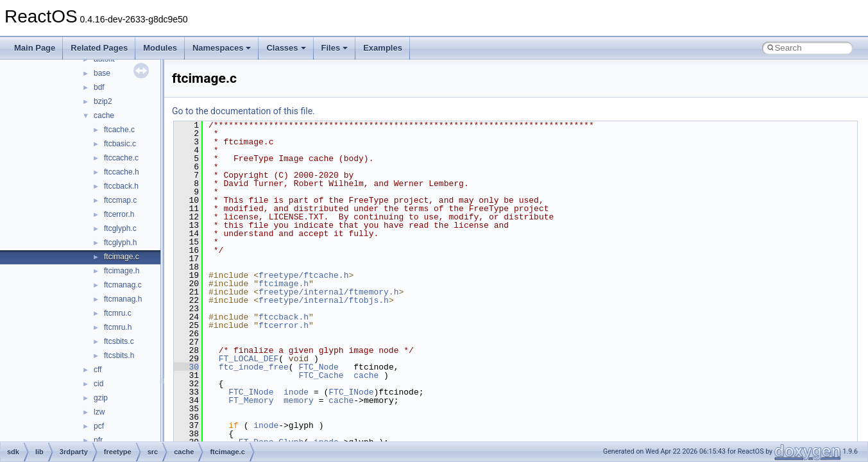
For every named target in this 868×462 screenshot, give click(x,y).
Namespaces (222, 48)
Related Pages (99, 48)
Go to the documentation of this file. (243, 111)
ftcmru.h (118, 327)
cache (104, 116)
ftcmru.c (118, 313)
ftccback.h (121, 186)
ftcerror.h (119, 214)
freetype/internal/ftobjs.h (324, 300)
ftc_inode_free (254, 367)
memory (299, 400)
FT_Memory (251, 400)
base (102, 73)
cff (98, 370)
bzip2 (103, 101)
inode (296, 392)
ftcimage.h (122, 271)
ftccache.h (122, 172)
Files (335, 48)
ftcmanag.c (123, 285)
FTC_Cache (321, 375)
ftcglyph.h (120, 243)
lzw (99, 412)
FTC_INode (251, 392)
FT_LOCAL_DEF (249, 359)
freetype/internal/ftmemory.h (328, 292)
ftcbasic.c (120, 144)
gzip (101, 398)
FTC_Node (318, 367)
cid (98, 384)
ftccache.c (121, 158)
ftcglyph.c (120, 228)
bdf (99, 87)
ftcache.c (119, 130)
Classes (286, 48)
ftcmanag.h (123, 299)
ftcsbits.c (119, 341)
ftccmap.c (120, 200)
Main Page (35, 48)
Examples (383, 48)
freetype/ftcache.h (303, 275)
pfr (98, 440)
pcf (99, 426)
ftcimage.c (122, 257)
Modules (160, 48)
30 (186, 367)
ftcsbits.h (119, 355)
